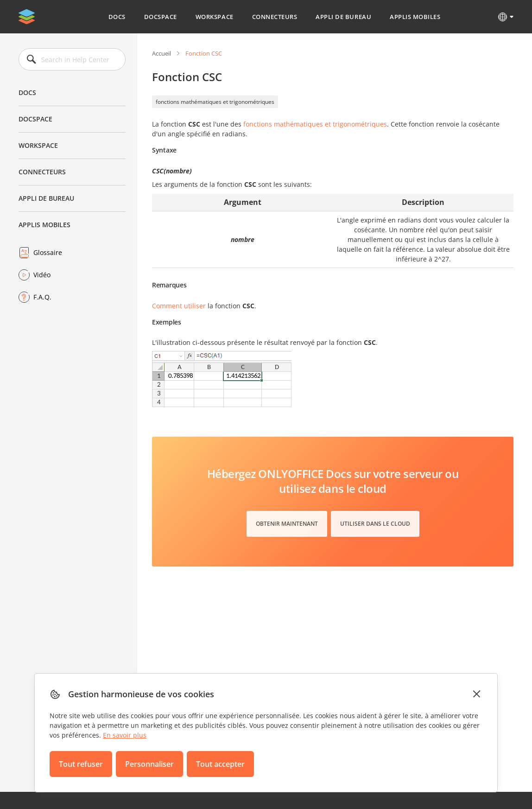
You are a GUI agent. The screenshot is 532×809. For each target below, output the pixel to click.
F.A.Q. (42, 297)
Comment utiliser (179, 306)
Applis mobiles (415, 17)
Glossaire (48, 252)
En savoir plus (125, 735)
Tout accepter (220, 764)
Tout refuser (81, 764)
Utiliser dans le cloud (375, 524)
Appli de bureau (343, 17)
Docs (117, 17)
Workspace (215, 17)
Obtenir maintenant (287, 524)
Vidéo (42, 275)
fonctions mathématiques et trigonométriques (215, 102)
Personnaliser (149, 764)
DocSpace (161, 17)
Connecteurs (275, 17)
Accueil (161, 53)
